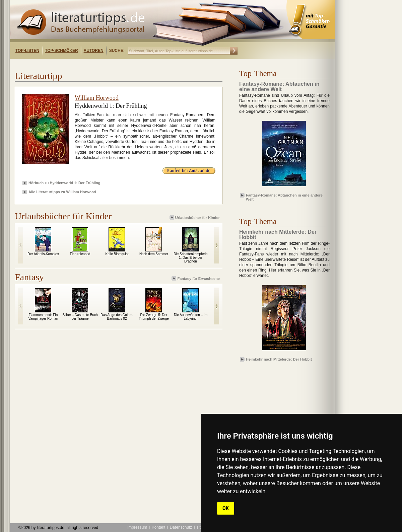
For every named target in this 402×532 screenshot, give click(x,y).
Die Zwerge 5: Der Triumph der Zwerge (154, 317)
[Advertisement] (96, 65)
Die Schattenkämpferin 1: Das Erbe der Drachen (190, 258)
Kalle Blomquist (117, 254)
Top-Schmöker (61, 51)
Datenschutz (181, 527)
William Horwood (97, 98)
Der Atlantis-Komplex (43, 254)
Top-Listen (27, 51)
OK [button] (226, 508)
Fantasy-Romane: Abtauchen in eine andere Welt (284, 197)
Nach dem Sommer (154, 254)
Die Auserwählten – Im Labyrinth (191, 317)
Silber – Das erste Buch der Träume (80, 317)
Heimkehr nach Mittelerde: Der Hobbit (279, 359)
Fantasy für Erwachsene (196, 278)
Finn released (80, 254)
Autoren (94, 51)
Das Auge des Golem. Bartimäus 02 (117, 317)
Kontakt (159, 527)
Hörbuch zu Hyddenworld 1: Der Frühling (64, 183)
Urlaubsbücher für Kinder (195, 217)
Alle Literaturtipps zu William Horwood (62, 192)
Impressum (137, 527)
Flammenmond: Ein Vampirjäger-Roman (43, 317)
